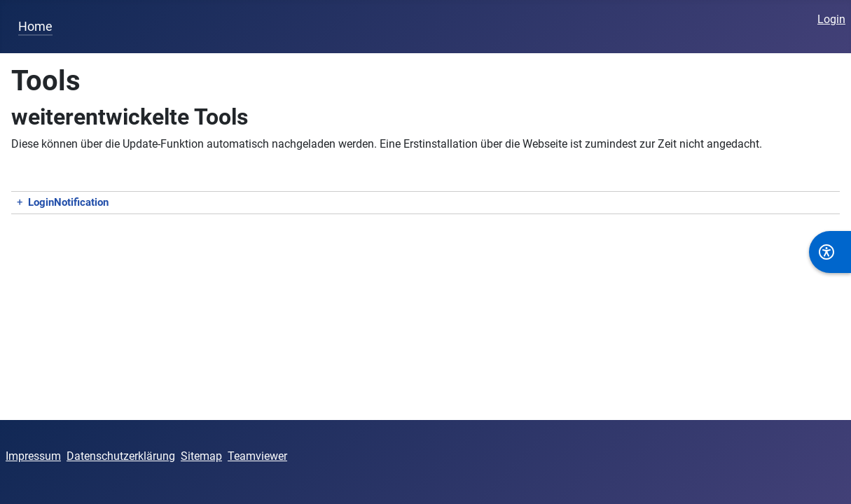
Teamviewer (257, 456)
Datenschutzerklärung (121, 456)
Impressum (33, 456)
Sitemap (201, 456)
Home (35, 27)
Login (831, 19)
